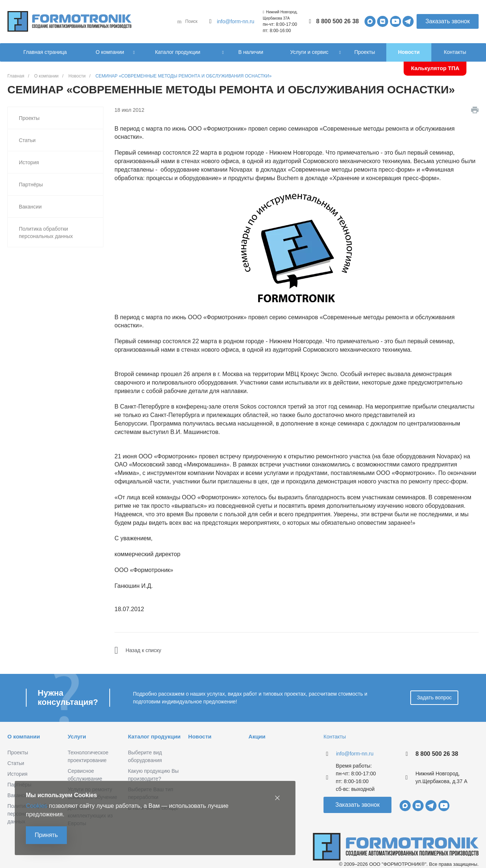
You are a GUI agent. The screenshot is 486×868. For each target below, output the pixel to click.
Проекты (29, 118)
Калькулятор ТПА (435, 68)
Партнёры (31, 185)
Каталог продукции (154, 736)
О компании (24, 736)
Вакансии (30, 207)
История (29, 162)
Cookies (37, 806)
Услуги (77, 736)
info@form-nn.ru (235, 21)
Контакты (335, 737)
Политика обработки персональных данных (46, 232)
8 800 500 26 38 (338, 21)
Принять (46, 835)
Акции (257, 736)
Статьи (27, 140)
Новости (200, 736)
